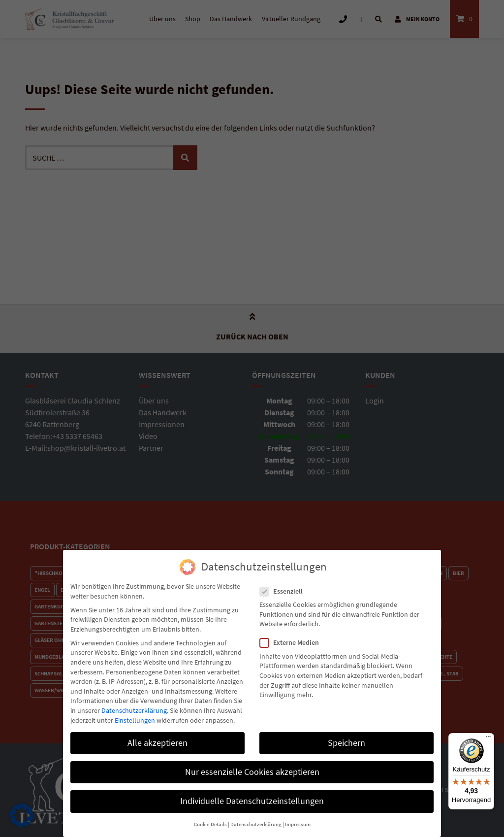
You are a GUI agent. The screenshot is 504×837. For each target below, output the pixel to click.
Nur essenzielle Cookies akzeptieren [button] (252, 766)
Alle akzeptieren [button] (157, 737)
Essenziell (284, 586)
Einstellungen (135, 714)
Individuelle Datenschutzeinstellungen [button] (252, 795)
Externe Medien (292, 637)
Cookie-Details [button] (210, 819)
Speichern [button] (346, 737)
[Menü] (488, 739)
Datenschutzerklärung (134, 704)
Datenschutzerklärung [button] (256, 819)
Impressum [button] (298, 819)
